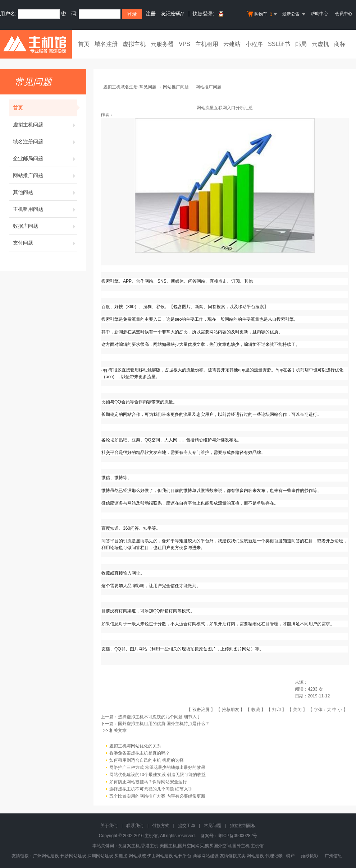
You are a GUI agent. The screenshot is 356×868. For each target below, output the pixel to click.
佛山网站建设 (160, 856)
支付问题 (45, 243)
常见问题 (213, 826)
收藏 (256, 710)
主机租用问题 (45, 209)
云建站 (232, 44)
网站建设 (255, 856)
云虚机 (320, 44)
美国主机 (168, 846)
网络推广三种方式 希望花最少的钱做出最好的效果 (157, 768)
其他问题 (45, 192)
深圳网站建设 (100, 856)
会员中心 (344, 14)
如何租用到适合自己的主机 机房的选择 (147, 761)
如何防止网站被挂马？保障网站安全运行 (148, 782)
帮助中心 (319, 14)
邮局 (301, 44)
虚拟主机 (134, 44)
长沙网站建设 (73, 856)
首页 (84, 44)
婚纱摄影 (310, 856)
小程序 (254, 44)
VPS (184, 44)
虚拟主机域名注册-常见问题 (130, 87)
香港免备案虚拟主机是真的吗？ (140, 753)
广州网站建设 (46, 856)
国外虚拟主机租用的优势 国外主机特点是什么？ (164, 724)
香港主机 (150, 846)
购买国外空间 (218, 846)
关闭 (297, 710)
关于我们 (109, 826)
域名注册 (106, 44)
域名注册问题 (45, 141)
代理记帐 (274, 856)
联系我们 (135, 826)
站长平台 (183, 856)
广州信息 (333, 856)
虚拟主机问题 (45, 125)
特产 (291, 856)
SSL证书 (279, 44)
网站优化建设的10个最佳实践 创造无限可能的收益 (158, 775)
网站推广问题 (45, 175)
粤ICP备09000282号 (238, 836)
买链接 (121, 856)
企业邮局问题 (45, 158)
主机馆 (257, 846)
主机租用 (207, 44)
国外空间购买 (191, 846)
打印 (277, 710)
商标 (340, 44)
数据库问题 (45, 226)
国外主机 (241, 846)
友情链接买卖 (233, 856)
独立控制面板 (243, 826)
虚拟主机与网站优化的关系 (135, 746)
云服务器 (162, 44)
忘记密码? (172, 14)
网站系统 (137, 856)
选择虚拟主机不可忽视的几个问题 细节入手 (159, 717)
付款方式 (161, 826)
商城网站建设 (206, 856)
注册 (151, 14)
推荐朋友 (231, 710)
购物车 (263, 14)
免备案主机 (129, 846)
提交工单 (187, 826)
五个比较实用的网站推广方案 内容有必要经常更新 (157, 797)
